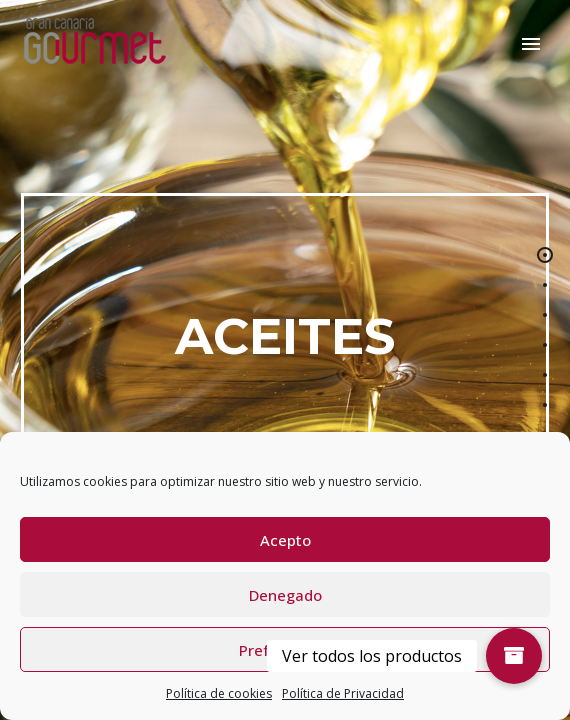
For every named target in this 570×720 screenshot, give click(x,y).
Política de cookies (219, 693)
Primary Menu (531, 44)
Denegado (285, 595)
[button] (514, 656)
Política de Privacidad (343, 693)
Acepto (285, 540)
